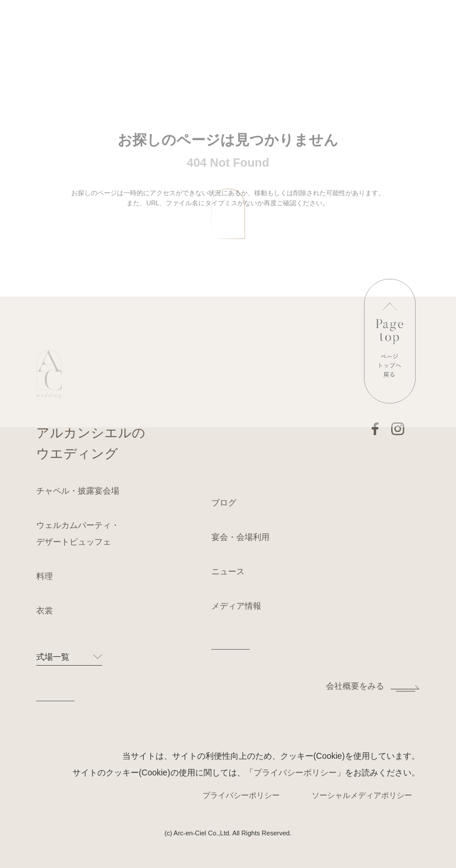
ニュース (228, 571)
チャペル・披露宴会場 (78, 491)
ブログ (224, 503)
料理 (45, 576)
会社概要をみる (355, 686)
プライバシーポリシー (295, 772)
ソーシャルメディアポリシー (362, 795)
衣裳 (45, 611)
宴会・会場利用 (240, 537)
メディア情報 (236, 606)
